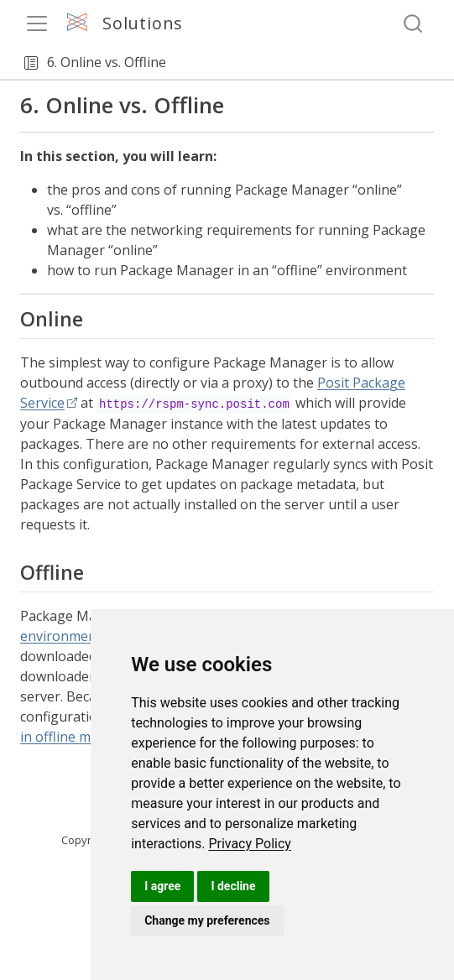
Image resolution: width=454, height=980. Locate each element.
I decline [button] (233, 886)
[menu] (37, 23)
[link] (250, 844)
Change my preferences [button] (207, 920)
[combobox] (414, 24)
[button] (31, 63)
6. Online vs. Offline (107, 62)
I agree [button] (162, 886)
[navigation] (308, 63)
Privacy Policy (250, 844)
